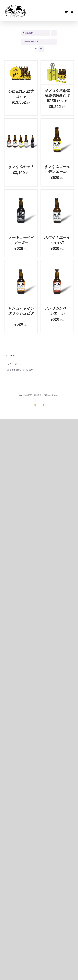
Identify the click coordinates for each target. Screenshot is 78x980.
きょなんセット (21, 167)
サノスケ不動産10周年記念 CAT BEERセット (57, 96)
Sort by (28, 33)
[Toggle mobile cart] (66, 12)
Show (31, 42)
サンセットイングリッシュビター (21, 313)
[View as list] (41, 49)
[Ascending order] (54, 33)
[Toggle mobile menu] (72, 12)
